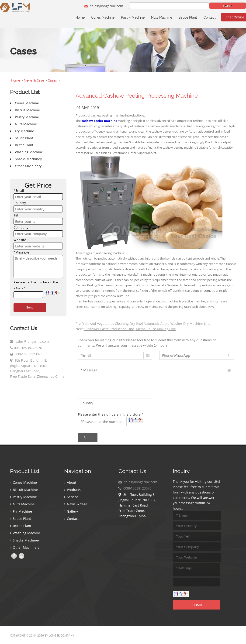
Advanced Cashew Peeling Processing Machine (137, 96)
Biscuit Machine (24, 490)
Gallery (71, 511)
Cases (52, 80)
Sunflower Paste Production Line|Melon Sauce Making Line (130, 329)
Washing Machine (25, 533)
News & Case (34, 80)
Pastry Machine (133, 17)
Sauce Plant (188, 17)
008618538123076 (28, 348)
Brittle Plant (21, 526)
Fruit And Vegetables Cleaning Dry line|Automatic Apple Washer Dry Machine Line (146, 324)
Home (80, 17)
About (70, 482)
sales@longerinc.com (104, 6)
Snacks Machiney (25, 540)
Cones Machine (103, 17)
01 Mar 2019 (88, 108)
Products (72, 490)
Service (71, 497)
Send (30, 307)
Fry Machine (21, 511)
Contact (210, 17)
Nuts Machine (162, 17)
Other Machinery (25, 547)
